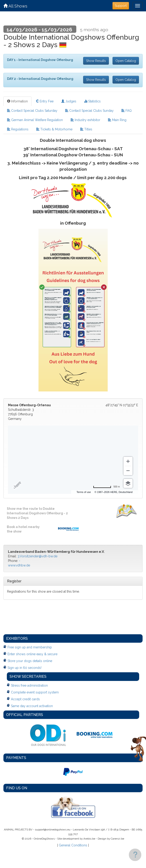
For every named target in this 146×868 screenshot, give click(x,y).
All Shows (15, 6)
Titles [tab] (86, 129)
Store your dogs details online (30, 661)
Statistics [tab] (92, 101)
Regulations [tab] (18, 129)
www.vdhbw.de (19, 565)
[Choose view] (128, 483)
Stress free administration (29, 685)
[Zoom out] (128, 471)
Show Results (96, 61)
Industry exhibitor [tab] (85, 120)
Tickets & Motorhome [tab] (54, 129)
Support (121, 6)
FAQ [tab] (127, 111)
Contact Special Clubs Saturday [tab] (32, 111)
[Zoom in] (128, 461)
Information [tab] (17, 101)
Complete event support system (35, 692)
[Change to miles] (106, 487)
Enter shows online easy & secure (32, 654)
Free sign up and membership (30, 647)
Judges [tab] (69, 101)
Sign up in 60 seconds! (24, 668)
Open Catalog (126, 61)
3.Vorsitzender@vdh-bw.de (37, 556)
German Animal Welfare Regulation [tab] (35, 120)
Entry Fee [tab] (45, 101)
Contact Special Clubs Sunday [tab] (89, 111)
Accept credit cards (25, 699)
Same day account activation (32, 706)
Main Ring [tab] (117, 120)
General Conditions (73, 845)
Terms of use (84, 492)
